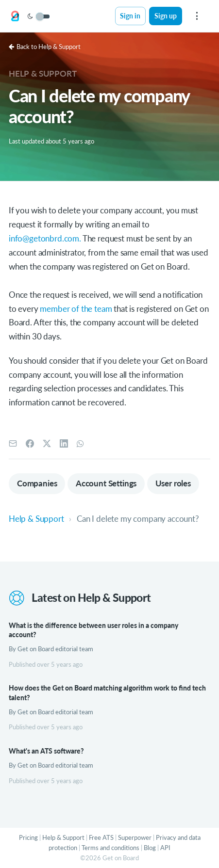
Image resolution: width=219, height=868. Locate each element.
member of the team (76, 309)
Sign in (130, 16)
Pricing (28, 837)
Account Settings (106, 483)
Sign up (166, 16)
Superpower (135, 837)
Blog (150, 848)
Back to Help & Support (45, 47)
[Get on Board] (15, 16)
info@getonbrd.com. (46, 238)
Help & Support (43, 73)
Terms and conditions (110, 848)
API (165, 848)
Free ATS (101, 837)
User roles (173, 483)
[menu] (197, 16)
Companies (37, 483)
